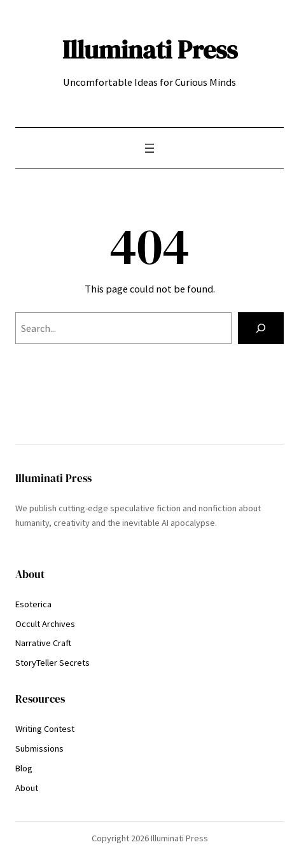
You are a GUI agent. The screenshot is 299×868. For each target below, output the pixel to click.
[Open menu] (149, 148)
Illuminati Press (150, 49)
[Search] (261, 328)
